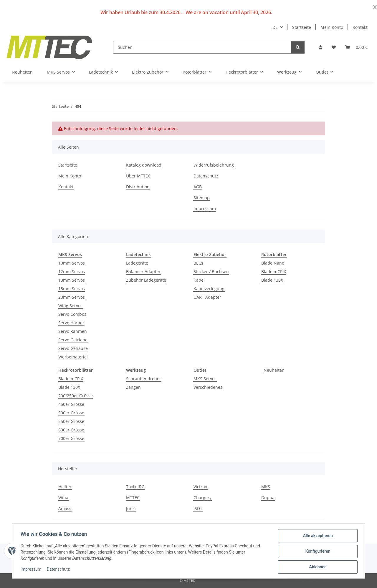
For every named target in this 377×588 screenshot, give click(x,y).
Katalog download (144, 165)
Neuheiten (274, 370)
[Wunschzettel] (334, 47)
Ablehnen (317, 567)
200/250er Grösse (76, 396)
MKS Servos (205, 379)
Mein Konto (332, 27)
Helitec (65, 487)
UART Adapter (207, 297)
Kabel (199, 280)
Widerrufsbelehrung (214, 165)
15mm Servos (72, 289)
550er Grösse (71, 421)
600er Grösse (71, 430)
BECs (198, 263)
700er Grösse (71, 438)
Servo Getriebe (73, 340)
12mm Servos (72, 271)
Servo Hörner (71, 323)
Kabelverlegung (209, 289)
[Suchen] (202, 47)
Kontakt (360, 27)
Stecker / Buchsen (211, 271)
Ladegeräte (137, 263)
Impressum (32, 570)
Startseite (302, 27)
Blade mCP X (274, 271)
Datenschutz (59, 570)
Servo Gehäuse (73, 348)
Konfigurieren (317, 552)
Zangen (133, 387)
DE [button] (275, 27)
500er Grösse (71, 413)
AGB (198, 187)
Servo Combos (72, 314)
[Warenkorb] (356, 47)
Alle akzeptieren (317, 536)
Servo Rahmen (73, 331)
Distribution (138, 187)
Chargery (202, 498)
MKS (266, 487)
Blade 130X (272, 280)
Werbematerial (73, 357)
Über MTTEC (138, 176)
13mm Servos (72, 280)
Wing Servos (70, 306)
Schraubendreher (144, 379)
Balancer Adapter (143, 271)
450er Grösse (71, 404)
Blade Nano (273, 263)
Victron (200, 487)
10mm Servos (72, 263)
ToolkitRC (135, 487)
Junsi (131, 508)
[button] (320, 47)
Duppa (268, 498)
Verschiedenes (208, 387)
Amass (65, 508)
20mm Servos (72, 297)
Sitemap (202, 198)
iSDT (198, 508)
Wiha (63, 498)
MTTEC (133, 498)
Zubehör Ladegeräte (146, 280)
